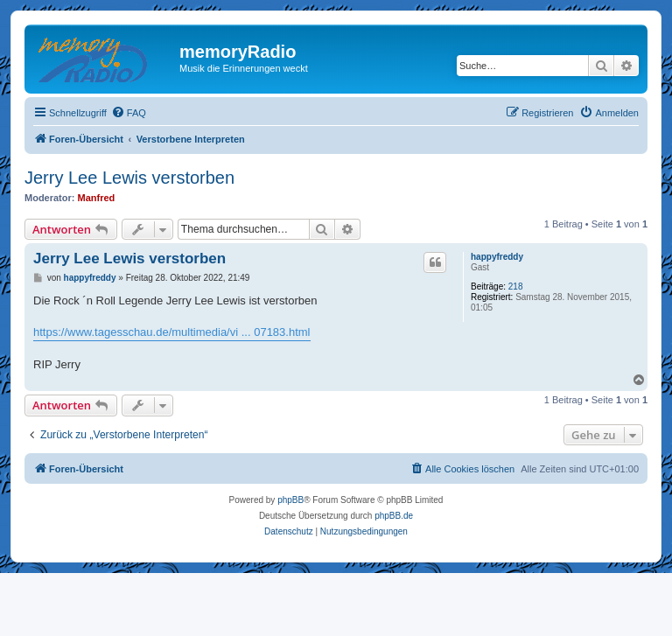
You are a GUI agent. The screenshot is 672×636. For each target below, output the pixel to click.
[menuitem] (129, 113)
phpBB (290, 500)
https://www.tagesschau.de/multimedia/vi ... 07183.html (172, 332)
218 (516, 287)
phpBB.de (394, 516)
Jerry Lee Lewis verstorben (129, 178)
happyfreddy (497, 257)
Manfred (97, 198)
